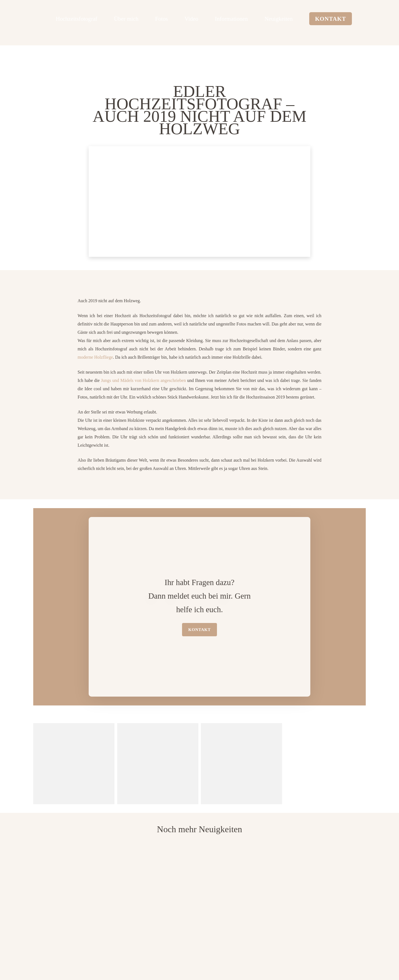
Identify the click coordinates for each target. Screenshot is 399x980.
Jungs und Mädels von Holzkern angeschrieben (143, 380)
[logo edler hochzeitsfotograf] (32, 18)
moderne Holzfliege (95, 357)
